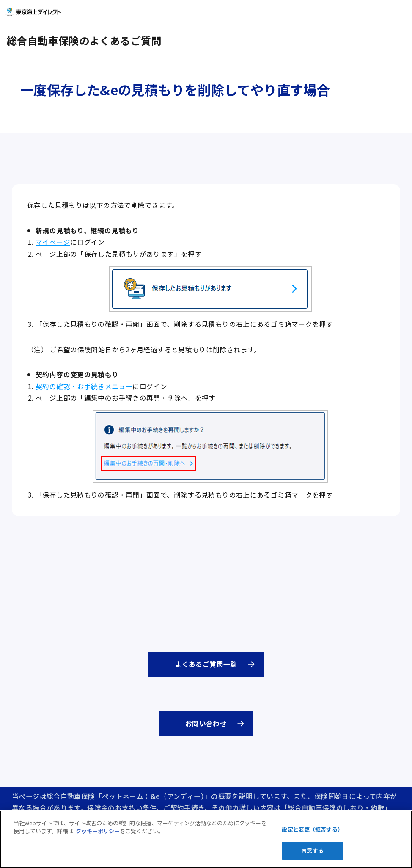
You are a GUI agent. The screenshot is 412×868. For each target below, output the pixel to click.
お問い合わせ (206, 723)
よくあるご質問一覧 (206, 664)
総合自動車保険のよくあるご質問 (84, 40)
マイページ (53, 242)
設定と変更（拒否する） (312, 829)
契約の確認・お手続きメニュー (84, 386)
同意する (312, 850)
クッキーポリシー (98, 831)
